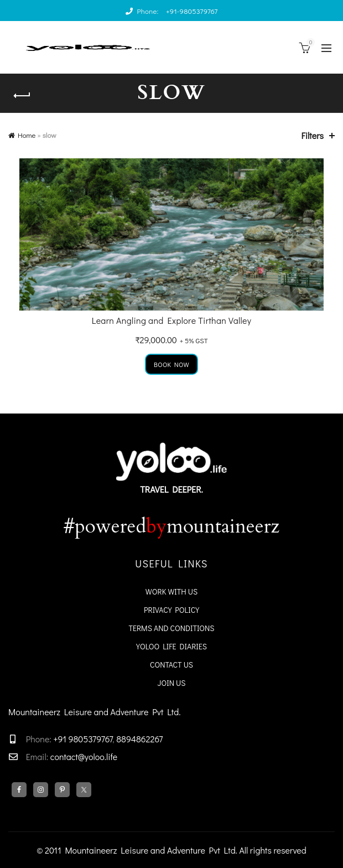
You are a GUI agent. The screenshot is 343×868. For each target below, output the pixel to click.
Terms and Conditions (171, 628)
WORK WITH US (171, 591)
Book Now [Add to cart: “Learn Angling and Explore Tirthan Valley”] (171, 364)
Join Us (172, 683)
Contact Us (171, 665)
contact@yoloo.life (84, 756)
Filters (313, 135)
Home (27, 135)
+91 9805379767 (82, 739)
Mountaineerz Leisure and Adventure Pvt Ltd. (94, 712)
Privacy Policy (171, 610)
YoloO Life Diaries (171, 646)
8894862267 (139, 739)
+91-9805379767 (192, 11)
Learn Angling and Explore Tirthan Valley (172, 320)
